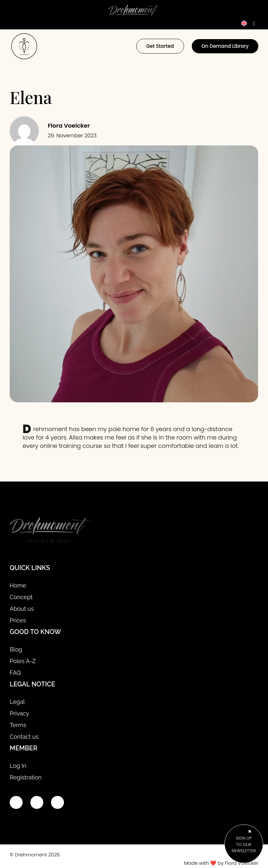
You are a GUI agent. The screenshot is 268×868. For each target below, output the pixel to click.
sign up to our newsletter (244, 844)
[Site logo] (50, 531)
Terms (18, 725)
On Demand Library (225, 46)
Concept (21, 597)
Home (18, 585)
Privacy (19, 713)
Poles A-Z (23, 661)
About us (22, 609)
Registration (26, 777)
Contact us (24, 737)
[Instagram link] (37, 802)
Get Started (160, 46)
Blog (16, 649)
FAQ (15, 673)
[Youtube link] (16, 802)
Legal (17, 702)
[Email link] (57, 802)
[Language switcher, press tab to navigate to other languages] (248, 23)
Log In (18, 766)
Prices (18, 620)
